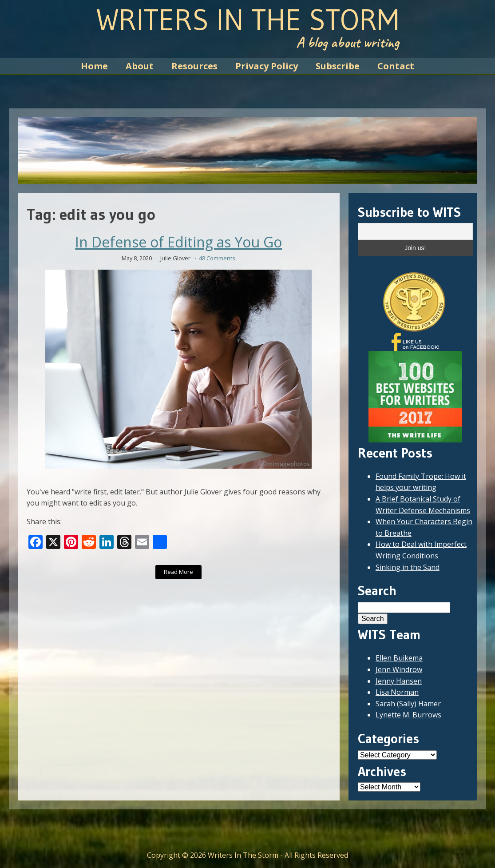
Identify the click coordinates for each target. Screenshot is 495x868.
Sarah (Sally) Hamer (408, 704)
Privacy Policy (267, 66)
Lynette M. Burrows (408, 715)
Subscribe (338, 66)
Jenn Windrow (399, 669)
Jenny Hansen (399, 681)
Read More (178, 572)
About (140, 66)
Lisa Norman (397, 692)
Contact (396, 66)
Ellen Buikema (399, 658)
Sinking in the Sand (408, 567)
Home (94, 66)
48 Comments (217, 258)
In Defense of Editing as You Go (178, 242)
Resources (194, 66)
